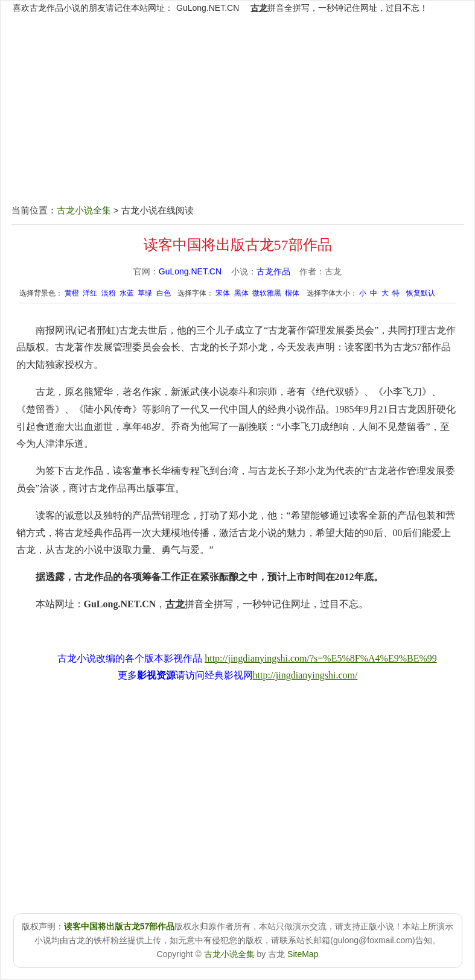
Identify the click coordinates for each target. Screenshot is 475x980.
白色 (164, 293)
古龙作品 (273, 271)
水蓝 (127, 293)
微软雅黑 (267, 293)
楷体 (292, 293)
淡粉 (109, 293)
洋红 (90, 293)
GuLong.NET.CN (208, 8)
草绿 (145, 293)
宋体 (223, 293)
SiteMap (303, 954)
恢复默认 (421, 293)
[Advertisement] (238, 116)
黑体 (241, 293)
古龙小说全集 (84, 210)
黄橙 (72, 293)
